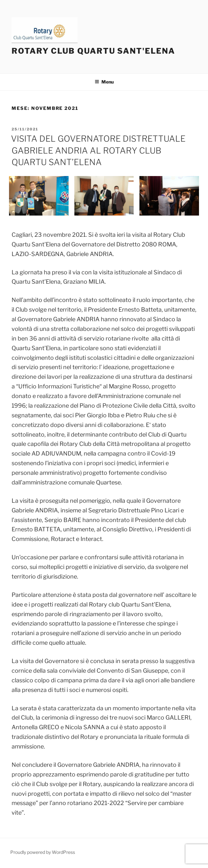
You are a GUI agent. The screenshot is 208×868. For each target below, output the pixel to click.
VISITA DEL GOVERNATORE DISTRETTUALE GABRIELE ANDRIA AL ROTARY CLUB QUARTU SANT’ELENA (98, 150)
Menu (104, 82)
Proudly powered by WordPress (43, 852)
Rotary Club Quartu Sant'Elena (93, 51)
